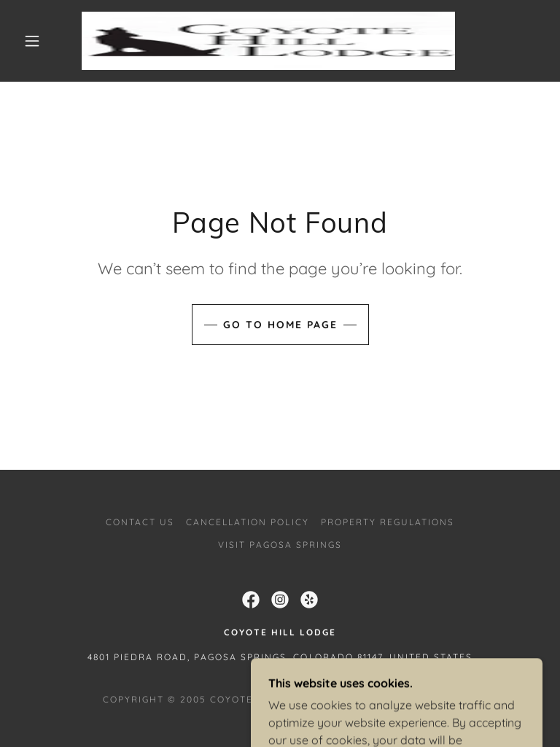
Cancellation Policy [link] (247, 522)
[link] (268, 41)
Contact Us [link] (140, 522)
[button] (32, 41)
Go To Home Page (280, 325)
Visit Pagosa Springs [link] (280, 545)
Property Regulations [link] (388, 522)
